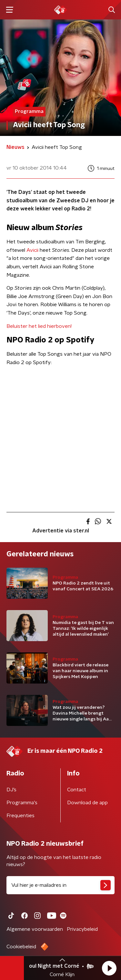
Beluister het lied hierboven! (39, 326)
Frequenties (20, 816)
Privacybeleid (82, 929)
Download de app (87, 803)
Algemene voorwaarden (35, 929)
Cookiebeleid (21, 947)
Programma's (22, 803)
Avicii (32, 250)
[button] (109, 968)
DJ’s (11, 790)
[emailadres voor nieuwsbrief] (60, 885)
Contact (77, 790)
